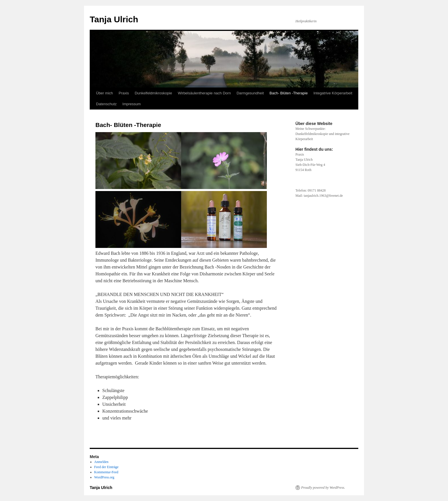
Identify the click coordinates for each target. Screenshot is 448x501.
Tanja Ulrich (114, 19)
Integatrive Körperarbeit (333, 93)
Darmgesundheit (250, 93)
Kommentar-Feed (106, 472)
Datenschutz (106, 104)
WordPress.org (104, 477)
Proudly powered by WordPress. (323, 488)
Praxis (124, 93)
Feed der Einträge (106, 467)
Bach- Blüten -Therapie (289, 93)
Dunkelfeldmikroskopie (153, 93)
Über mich (104, 93)
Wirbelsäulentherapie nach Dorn (204, 93)
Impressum (131, 104)
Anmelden (101, 462)
